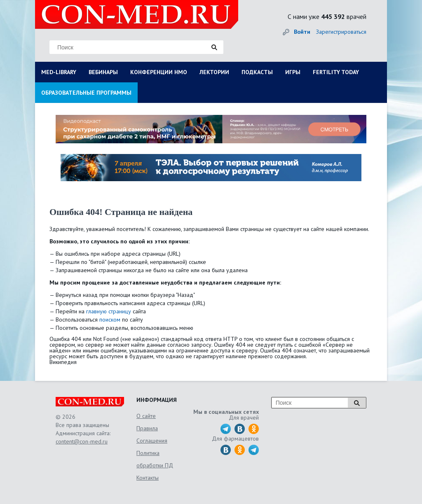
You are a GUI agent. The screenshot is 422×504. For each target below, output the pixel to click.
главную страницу (109, 311)
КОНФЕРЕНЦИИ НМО (159, 72)
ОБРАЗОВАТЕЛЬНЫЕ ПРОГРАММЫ (86, 93)
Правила (147, 428)
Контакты (148, 478)
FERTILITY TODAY (336, 72)
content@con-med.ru (82, 441)
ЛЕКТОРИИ (214, 72)
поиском (110, 320)
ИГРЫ (293, 72)
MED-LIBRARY (59, 72)
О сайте (146, 416)
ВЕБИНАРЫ (103, 72)
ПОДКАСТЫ (257, 72)
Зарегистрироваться (341, 32)
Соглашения (152, 441)
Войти (302, 32)
